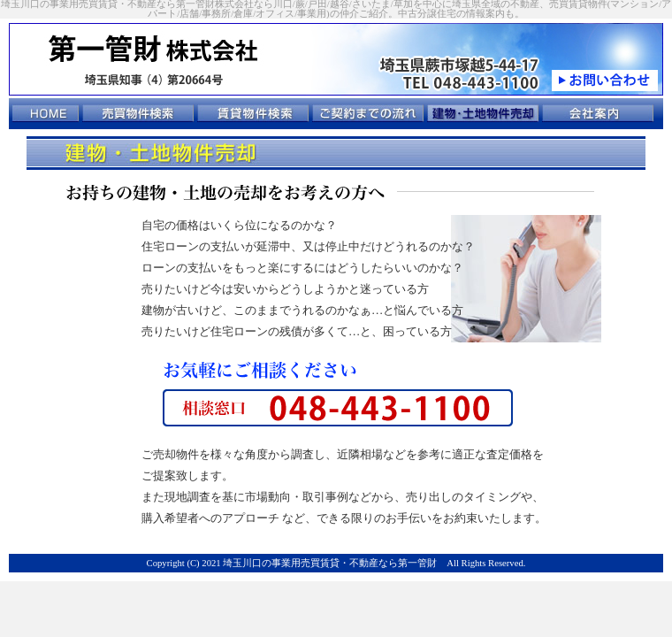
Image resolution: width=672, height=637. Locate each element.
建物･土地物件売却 (483, 113)
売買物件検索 (138, 113)
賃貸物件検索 (253, 113)
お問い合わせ (605, 80)
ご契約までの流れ (368, 113)
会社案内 (598, 113)
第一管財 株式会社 (164, 47)
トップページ (46, 113)
